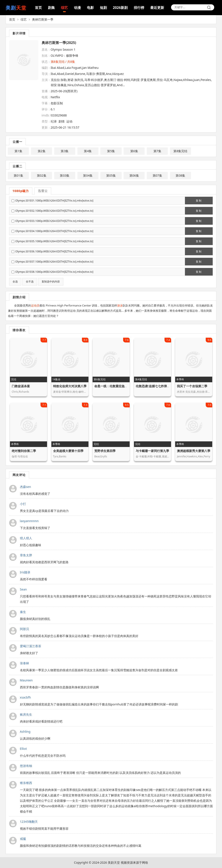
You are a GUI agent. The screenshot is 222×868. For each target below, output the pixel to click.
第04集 (88, 175)
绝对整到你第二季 (24, 451)
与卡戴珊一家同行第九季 (152, 451)
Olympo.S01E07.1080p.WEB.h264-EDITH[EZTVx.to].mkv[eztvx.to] (54, 262)
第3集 (65, 151)
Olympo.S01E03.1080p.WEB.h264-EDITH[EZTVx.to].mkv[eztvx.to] (54, 221)
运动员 (35, 305)
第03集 (65, 175)
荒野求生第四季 (105, 451)
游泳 (120, 305)
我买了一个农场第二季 (192, 386)
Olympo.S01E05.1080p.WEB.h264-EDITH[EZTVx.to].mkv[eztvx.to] (54, 241)
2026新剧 (120, 8)
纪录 (54, 121)
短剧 (103, 8)
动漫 (77, 8)
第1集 (18, 151)
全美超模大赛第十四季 (68, 451)
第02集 (42, 175)
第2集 (42, 151)
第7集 (157, 151)
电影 (90, 8)
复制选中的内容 (51, 282)
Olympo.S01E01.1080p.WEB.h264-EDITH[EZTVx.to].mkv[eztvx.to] (54, 201)
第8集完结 (180, 151)
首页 (38, 8)
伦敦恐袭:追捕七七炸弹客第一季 (157, 386)
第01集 (18, 175)
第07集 (157, 175)
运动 (69, 121)
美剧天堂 (114, 862)
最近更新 (157, 8)
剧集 (51, 8)
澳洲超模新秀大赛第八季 (194, 451)
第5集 (111, 151)
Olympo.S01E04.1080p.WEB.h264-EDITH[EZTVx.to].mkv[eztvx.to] (54, 231)
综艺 (64, 8)
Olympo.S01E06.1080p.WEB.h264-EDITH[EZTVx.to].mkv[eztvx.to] (54, 251)
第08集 (180, 175)
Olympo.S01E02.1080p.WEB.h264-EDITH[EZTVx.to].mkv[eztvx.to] (54, 211)
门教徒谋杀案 (21, 386)
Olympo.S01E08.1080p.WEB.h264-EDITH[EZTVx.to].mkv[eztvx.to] (54, 272)
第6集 (134, 151)
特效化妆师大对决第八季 (70, 386)
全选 (15, 282)
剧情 (62, 121)
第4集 (88, 151)
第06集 (134, 175)
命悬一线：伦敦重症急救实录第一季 (119, 386)
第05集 (111, 175)
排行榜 (139, 8)
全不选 (30, 282)
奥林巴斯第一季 (43, 19)
